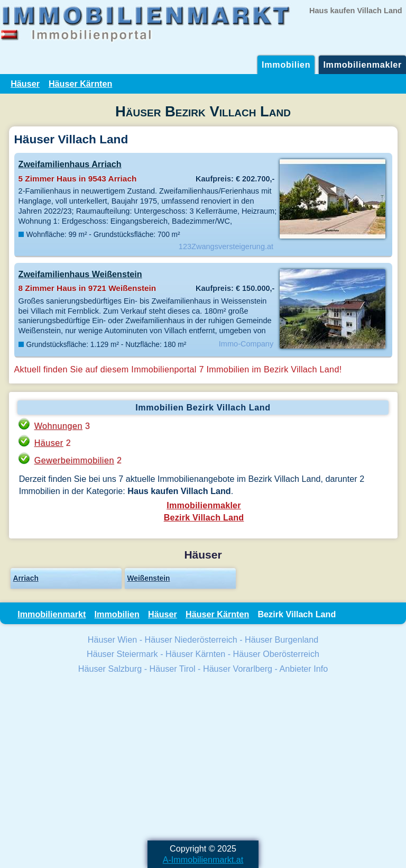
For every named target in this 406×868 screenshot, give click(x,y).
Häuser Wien (112, 639)
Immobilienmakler (362, 65)
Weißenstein (149, 578)
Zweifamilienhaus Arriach (70, 164)
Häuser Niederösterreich (191, 639)
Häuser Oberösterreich (276, 654)
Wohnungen (58, 426)
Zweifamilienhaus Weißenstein (80, 274)
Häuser (25, 84)
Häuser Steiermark (122, 654)
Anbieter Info (304, 669)
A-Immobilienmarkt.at (203, 860)
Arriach (26, 578)
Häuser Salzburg (110, 669)
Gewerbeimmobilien (74, 460)
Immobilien (286, 65)
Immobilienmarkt (52, 614)
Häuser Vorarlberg (238, 669)
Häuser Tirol (173, 669)
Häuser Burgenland (282, 639)
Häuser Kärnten (80, 84)
